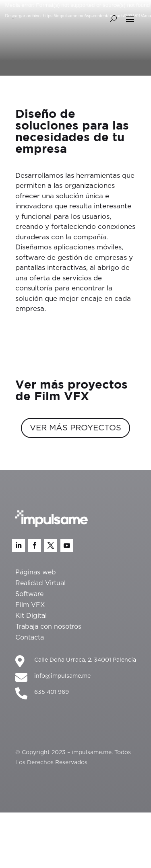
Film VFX (30, 605)
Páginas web (36, 572)
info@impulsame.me (62, 676)
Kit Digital (31, 616)
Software (29, 594)
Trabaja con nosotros (48, 627)
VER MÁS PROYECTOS (75, 428)
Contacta (30, 638)
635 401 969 (52, 692)
